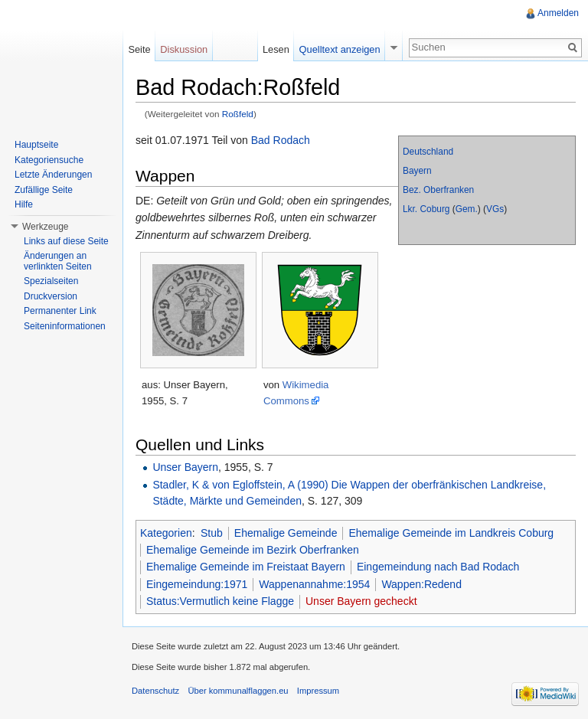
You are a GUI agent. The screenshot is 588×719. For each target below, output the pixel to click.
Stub (212, 533)
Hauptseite (36, 145)
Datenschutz (155, 691)
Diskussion (184, 49)
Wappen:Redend (421, 584)
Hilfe (24, 204)
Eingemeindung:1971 (197, 584)
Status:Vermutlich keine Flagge (220, 601)
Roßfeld (238, 114)
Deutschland (428, 152)
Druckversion (51, 296)
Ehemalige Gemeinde (286, 533)
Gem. (467, 209)
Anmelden (558, 13)
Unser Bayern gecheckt (361, 601)
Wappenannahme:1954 (314, 584)
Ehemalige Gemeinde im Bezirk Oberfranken (253, 550)
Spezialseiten (51, 281)
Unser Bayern (185, 467)
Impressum (318, 691)
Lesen (276, 49)
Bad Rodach (281, 140)
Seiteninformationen (65, 326)
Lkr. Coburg (426, 209)
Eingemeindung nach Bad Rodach (438, 567)
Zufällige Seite (44, 190)
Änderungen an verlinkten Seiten (58, 261)
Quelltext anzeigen (340, 49)
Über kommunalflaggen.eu (238, 691)
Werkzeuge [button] (45, 227)
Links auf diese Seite (66, 241)
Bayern (417, 171)
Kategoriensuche (49, 160)
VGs (495, 209)
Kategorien (166, 533)
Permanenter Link (60, 311)
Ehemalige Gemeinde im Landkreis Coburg (451, 533)
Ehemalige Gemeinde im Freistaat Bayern (246, 567)
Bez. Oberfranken (438, 190)
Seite (139, 49)
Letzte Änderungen (53, 175)
